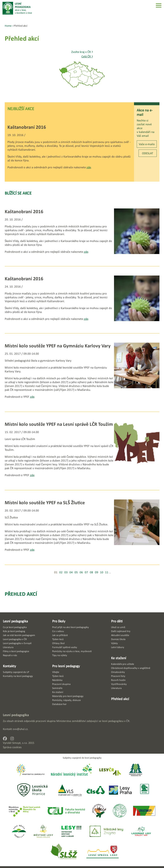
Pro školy (59, 621)
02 (61, 572)
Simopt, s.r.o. (20, 743)
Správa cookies (12, 747)
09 (97, 572)
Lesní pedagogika (15, 621)
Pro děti (117, 621)
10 (102, 572)
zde (89, 167)
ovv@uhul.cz (20, 729)
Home (8, 26)
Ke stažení (119, 658)
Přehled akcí (21, 594)
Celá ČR (87, 56)
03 (66, 572)
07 (86, 572)
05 (76, 572)
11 (107, 572)
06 (81, 572)
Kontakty (9, 666)
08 (91, 572)
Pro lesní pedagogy (66, 666)
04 (71, 572)
